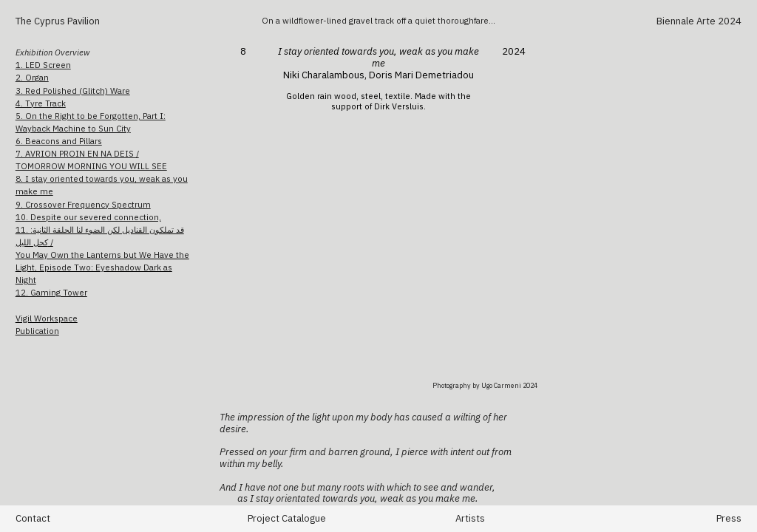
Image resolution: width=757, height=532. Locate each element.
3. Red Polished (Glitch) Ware (73, 91)
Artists (470, 518)
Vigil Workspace (47, 318)
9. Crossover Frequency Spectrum (83, 204)
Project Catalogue (287, 518)
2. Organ (32, 77)
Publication (37, 331)
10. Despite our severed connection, (88, 217)
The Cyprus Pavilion (59, 21)
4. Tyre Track (41, 103)
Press (729, 518)
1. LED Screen (43, 65)
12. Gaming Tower (51, 292)
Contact (33, 518)
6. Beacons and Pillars (59, 141)
